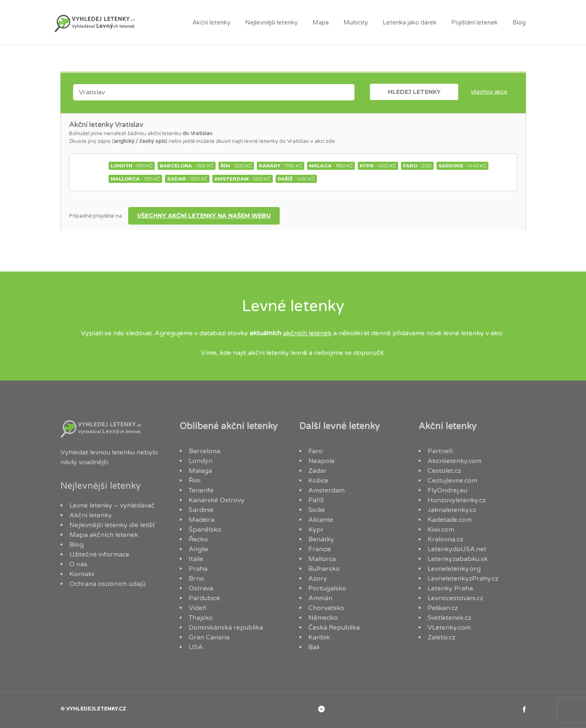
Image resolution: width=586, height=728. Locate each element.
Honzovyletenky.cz (457, 500)
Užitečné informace (99, 554)
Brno (196, 579)
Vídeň (198, 608)
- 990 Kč (132, 166)
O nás (78, 564)
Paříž (316, 500)
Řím (195, 481)
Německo (323, 618)
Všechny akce (489, 92)
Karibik (319, 637)
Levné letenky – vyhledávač (112, 505)
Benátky (321, 539)
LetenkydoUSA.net (457, 549)
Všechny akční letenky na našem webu (204, 216)
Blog (519, 22)
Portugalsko (327, 588)
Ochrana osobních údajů (108, 584)
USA (196, 647)
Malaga (200, 471)
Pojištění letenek (475, 22)
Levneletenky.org (454, 569)
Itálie (196, 559)
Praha (198, 569)
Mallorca (322, 559)
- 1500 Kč (187, 166)
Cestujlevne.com (452, 481)
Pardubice (204, 598)
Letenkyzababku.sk (458, 559)
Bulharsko (324, 569)
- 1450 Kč (296, 179)
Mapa (321, 22)
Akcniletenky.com (455, 461)
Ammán (320, 598)
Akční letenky (211, 22)
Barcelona (204, 451)
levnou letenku (112, 452)
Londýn (201, 461)
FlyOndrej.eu (447, 490)
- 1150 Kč (135, 179)
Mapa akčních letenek (104, 535)
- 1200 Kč (236, 166)
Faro (315, 451)
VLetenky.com (449, 628)
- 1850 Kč (331, 166)
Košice (318, 481)
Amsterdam (326, 490)
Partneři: (441, 451)
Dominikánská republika (226, 628)
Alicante (321, 520)
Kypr (316, 530)
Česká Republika (334, 628)
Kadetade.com (450, 520)
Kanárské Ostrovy (217, 500)
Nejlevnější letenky (271, 22)
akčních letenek (307, 333)
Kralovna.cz (445, 539)
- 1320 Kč (187, 179)
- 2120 (417, 166)
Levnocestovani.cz (455, 598)
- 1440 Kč (462, 166)
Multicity (356, 22)
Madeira (202, 520)
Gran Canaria (209, 637)
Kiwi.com (441, 530)
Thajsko (201, 618)
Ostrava (201, 588)
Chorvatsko (326, 608)
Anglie (198, 549)
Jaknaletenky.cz (452, 510)
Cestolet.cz (444, 471)
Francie (320, 549)
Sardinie (201, 510)
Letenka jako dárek (410, 22)
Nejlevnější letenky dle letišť (112, 525)
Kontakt (82, 574)
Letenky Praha (450, 588)
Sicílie (317, 510)
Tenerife (201, 490)
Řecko (198, 539)
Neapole (322, 461)
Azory (318, 579)
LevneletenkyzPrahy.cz (463, 579)
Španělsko (205, 530)
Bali (314, 647)
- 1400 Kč (378, 166)
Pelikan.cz (443, 608)
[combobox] (214, 92)
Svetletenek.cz (449, 618)
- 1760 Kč (281, 166)
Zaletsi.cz (441, 637)
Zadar (318, 471)
